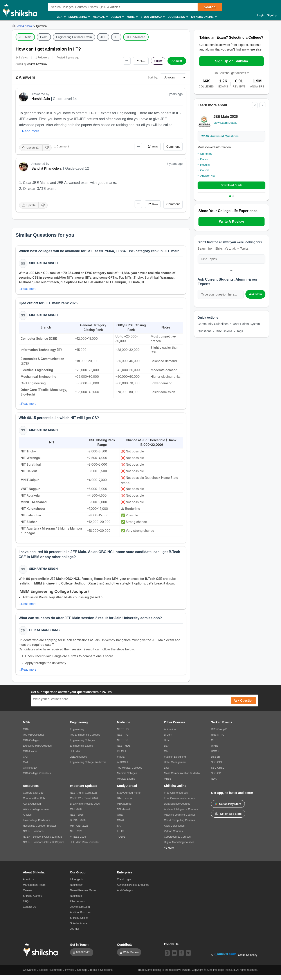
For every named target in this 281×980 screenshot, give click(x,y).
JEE (103, 37)
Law (166, 773)
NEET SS (123, 745)
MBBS (168, 784)
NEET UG (123, 734)
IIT (116, 37)
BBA (167, 751)
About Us (28, 884)
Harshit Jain (41, 99)
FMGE (121, 762)
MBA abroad (124, 809)
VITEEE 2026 (78, 842)
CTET (214, 745)
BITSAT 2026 (78, 825)
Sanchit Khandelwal (47, 168)
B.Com (168, 740)
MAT (26, 767)
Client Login (124, 884)
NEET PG (123, 740)
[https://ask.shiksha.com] (26, 26)
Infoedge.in (77, 884)
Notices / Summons (51, 975)
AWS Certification (174, 831)
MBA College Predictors (37, 778)
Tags (240, 332)
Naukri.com (77, 890)
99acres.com (78, 906)
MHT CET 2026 (79, 831)
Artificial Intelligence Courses (181, 814)
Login (261, 15)
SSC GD (216, 778)
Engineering (79, 17)
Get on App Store (228, 818)
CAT (26, 762)
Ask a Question (32, 809)
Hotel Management (175, 767)
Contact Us (30, 912)
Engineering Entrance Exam (74, 37)
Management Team (34, 890)
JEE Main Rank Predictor (85, 847)
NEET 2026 (77, 820)
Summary (206, 154)
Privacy (69, 975)
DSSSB (215, 762)
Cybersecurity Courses (177, 842)
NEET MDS (124, 751)
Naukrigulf (76, 901)
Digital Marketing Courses (179, 847)
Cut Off (205, 170)
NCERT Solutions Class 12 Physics (44, 847)
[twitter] (188, 958)
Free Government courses (179, 803)
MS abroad (123, 814)
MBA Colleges (31, 745)
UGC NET (217, 756)
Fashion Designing (175, 762)
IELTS (121, 836)
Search (210, 7)
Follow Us (171, 949)
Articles (27, 820)
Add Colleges (125, 895)
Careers (28, 895)
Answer (177, 61)
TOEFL (121, 842)
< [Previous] (254, 105)
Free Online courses (176, 798)
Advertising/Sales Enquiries (133, 890)
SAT (119, 831)
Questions (204, 332)
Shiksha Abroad (79, 928)
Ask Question (243, 706)
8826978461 (84, 957)
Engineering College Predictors (88, 767)
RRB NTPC (218, 740)
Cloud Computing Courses (179, 825)
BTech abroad (125, 803)
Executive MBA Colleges (37, 751)
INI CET (122, 756)
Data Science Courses (177, 809)
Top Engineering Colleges (85, 740)
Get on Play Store (228, 809)
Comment (173, 147)
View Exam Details (225, 123)
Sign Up (272, 15)
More (132, 17)
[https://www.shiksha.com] (14, 26)
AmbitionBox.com (80, 917)
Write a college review (36, 814)
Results (205, 165)
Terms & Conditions (101, 975)
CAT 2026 (76, 814)
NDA (214, 784)
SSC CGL (217, 767)
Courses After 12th (34, 803)
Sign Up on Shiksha (231, 61)
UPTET (215, 751)
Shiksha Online (204, 17)
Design (117, 17)
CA (166, 756)
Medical (100, 17)
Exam (44, 37)
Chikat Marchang (45, 635)
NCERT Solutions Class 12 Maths (43, 842)
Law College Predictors (37, 825)
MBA (61, 17)
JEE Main (25, 37)
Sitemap (82, 975)
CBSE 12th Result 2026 (84, 803)
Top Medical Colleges (130, 773)
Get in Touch (79, 950)
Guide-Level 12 (77, 168)
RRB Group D (219, 734)
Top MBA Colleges (34, 740)
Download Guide (231, 186)
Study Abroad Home (129, 798)
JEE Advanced (136, 37)
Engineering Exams (81, 751)
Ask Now (255, 295)
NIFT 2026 (76, 836)
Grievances (30, 975)
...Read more (29, 131)
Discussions (224, 332)
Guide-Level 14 (65, 99)
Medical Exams (126, 784)
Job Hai (75, 934)
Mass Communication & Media (182, 778)
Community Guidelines (213, 324)
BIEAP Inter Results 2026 (85, 809)
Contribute (125, 950)
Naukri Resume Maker (83, 895)
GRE (120, 820)
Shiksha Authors (33, 901)
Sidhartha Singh (44, 263)
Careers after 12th (34, 798)
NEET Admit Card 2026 (84, 798)
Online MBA (30, 773)
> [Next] (262, 105)
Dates (204, 159)
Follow (157, 61)
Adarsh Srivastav (37, 64)
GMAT (121, 825)
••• (121, 61)
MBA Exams (30, 756)
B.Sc (167, 745)
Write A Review (231, 222)
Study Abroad (152, 17)
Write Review (131, 957)
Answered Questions (220, 136)
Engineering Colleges (83, 745)
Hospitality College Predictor (40, 831)
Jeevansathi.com (80, 912)
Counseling (178, 17)
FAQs (26, 906)
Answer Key (208, 176)
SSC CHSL (218, 773)
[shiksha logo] (42, 955)
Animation (170, 734)
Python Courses (173, 836)
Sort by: (153, 77)
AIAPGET (123, 767)
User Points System (246, 324)
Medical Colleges (127, 778)
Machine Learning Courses (180, 820)
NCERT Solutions (33, 836)
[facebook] (181, 958)
